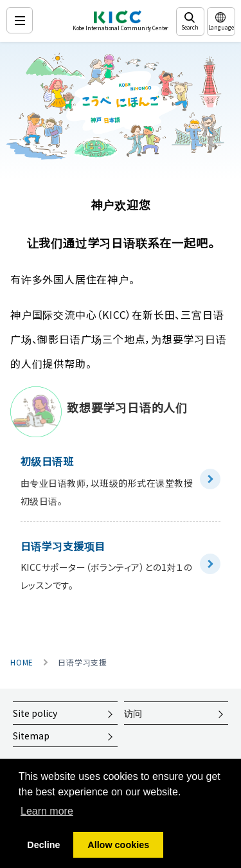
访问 (133, 713)
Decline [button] (43, 845)
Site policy (35, 713)
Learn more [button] (47, 811)
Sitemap (31, 736)
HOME (22, 662)
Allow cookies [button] (118, 845)
